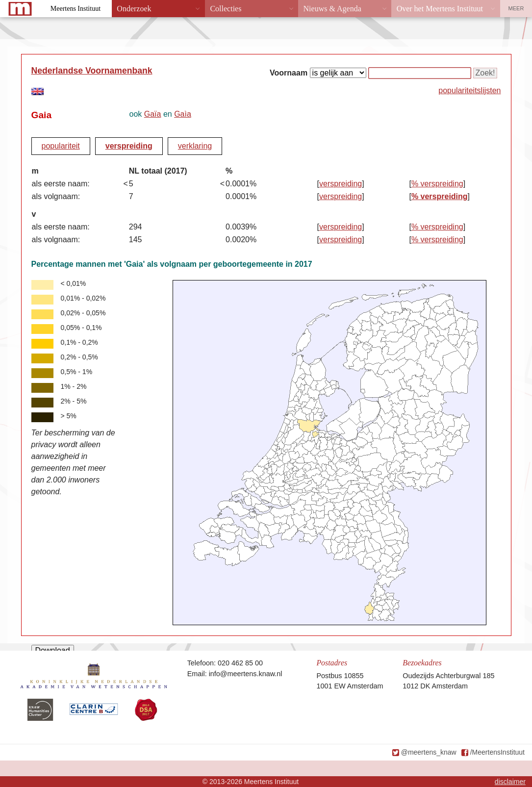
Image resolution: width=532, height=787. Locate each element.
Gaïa (153, 114)
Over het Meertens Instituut (440, 9)
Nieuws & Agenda (332, 9)
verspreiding (129, 146)
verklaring (195, 146)
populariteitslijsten (469, 90)
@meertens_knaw (429, 752)
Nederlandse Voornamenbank (92, 71)
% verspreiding (437, 184)
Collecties (226, 9)
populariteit (61, 146)
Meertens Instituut (76, 9)
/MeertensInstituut (497, 752)
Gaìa (183, 114)
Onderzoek (134, 9)
